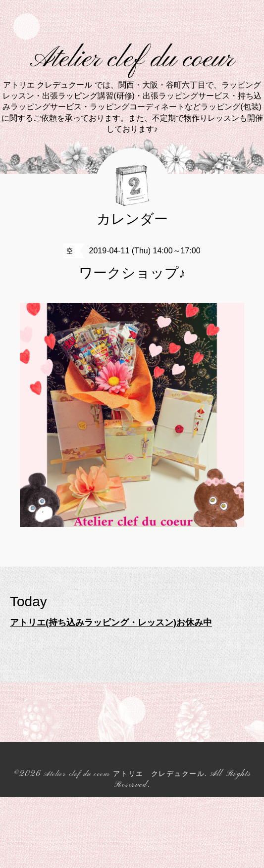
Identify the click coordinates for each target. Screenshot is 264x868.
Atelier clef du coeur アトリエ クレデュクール (131, 845)
